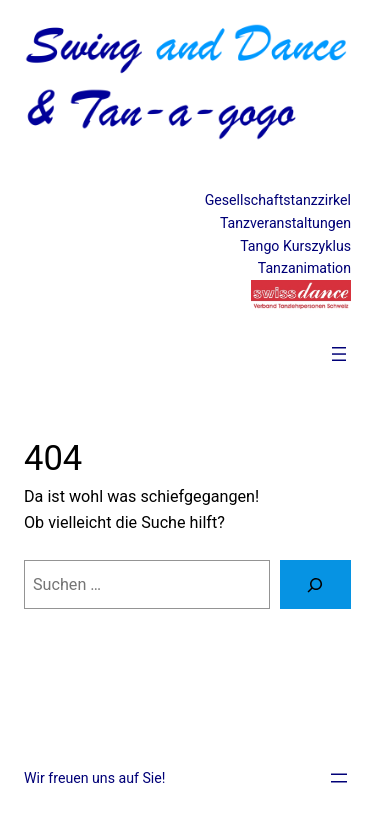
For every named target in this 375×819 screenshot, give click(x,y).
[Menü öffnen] (339, 354)
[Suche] (315, 585)
